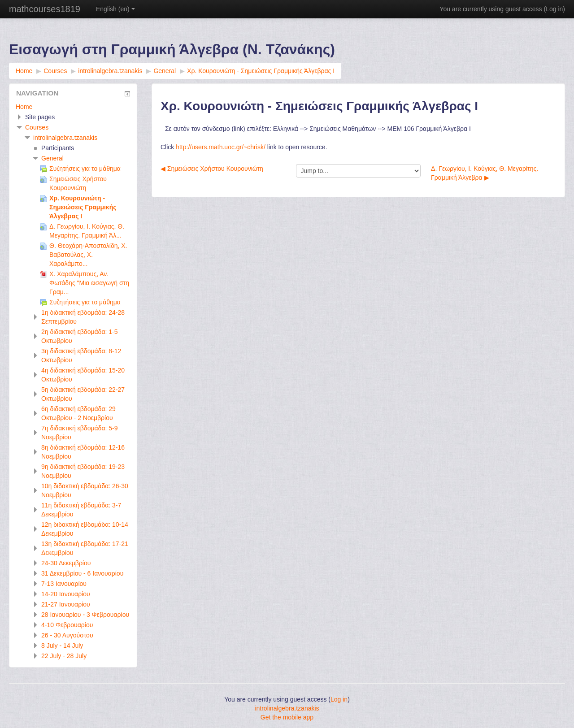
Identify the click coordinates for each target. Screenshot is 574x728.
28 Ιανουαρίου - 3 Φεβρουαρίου (85, 615)
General (52, 158)
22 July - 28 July (64, 656)
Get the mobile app (287, 717)
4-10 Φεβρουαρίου (67, 625)
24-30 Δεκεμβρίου (66, 563)
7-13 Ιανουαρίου (64, 584)
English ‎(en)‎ (115, 9)
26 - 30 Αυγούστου (67, 635)
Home (24, 107)
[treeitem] (73, 107)
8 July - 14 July (62, 646)
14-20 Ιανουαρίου (66, 594)
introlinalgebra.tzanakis (65, 138)
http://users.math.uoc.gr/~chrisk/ (221, 147)
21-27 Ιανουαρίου (66, 604)
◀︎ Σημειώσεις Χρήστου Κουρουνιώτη (212, 169)
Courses (37, 127)
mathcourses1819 (45, 9)
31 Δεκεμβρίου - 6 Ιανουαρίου (82, 573)
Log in (554, 9)
